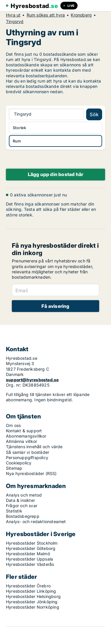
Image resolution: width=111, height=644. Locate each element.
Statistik (14, 511)
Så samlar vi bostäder (28, 452)
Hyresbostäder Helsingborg (33, 596)
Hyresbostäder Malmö (28, 554)
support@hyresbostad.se (32, 380)
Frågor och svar (22, 506)
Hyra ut (13, 15)
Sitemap (14, 468)
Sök (94, 114)
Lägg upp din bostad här (56, 174)
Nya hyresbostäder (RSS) (31, 473)
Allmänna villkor (21, 441)
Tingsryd (15, 22)
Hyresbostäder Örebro (28, 586)
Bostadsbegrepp (23, 516)
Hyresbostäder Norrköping (33, 607)
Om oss (13, 425)
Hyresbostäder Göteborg (31, 548)
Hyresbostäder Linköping (31, 591)
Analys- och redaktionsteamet (36, 521)
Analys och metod (24, 495)
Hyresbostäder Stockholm (32, 543)
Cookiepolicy (19, 463)
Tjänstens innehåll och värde (34, 447)
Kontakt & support (24, 431)
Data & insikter (20, 500)
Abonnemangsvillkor (26, 436)
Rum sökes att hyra (46, 15)
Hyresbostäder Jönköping (32, 602)
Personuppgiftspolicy (27, 457)
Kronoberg (81, 15)
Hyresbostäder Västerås (30, 564)
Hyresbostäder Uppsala (29, 559)
